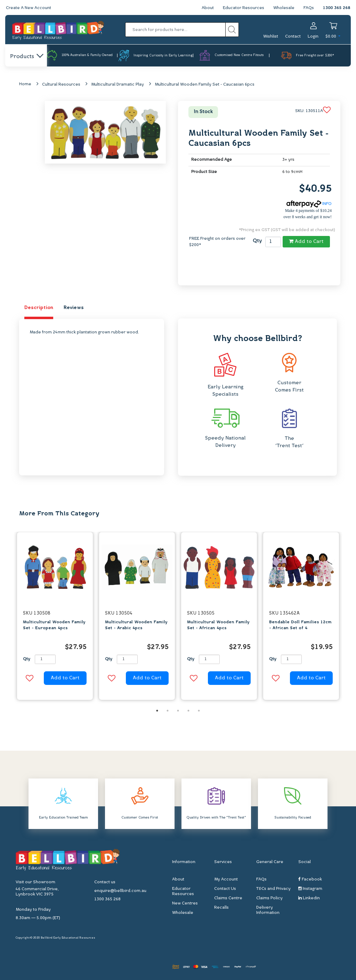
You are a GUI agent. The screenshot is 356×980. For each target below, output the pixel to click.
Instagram (310, 889)
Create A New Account (29, 8)
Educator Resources (244, 8)
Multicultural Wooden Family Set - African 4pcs (218, 625)
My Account (226, 879)
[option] (55, 618)
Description (39, 308)
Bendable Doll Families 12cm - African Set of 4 (300, 625)
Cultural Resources (61, 85)
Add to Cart (306, 242)
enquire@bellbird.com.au (120, 891)
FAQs (309, 8)
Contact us (105, 882)
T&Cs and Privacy (273, 889)
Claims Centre (228, 898)
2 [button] (168, 711)
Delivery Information (268, 910)
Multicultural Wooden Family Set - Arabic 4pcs (136, 625)
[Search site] (232, 30)
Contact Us (225, 889)
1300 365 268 (337, 8)
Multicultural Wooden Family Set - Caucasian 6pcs (205, 85)
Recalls (221, 908)
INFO (309, 204)
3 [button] (178, 711)
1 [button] (157, 711)
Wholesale (284, 8)
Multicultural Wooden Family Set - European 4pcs (54, 625)
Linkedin (309, 898)
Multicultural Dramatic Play (118, 85)
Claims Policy (269, 898)
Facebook (310, 879)
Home (25, 84)
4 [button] (188, 711)
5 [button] (199, 711)
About (208, 8)
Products (26, 57)
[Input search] (175, 30)
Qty (257, 241)
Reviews (74, 308)
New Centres (185, 903)
